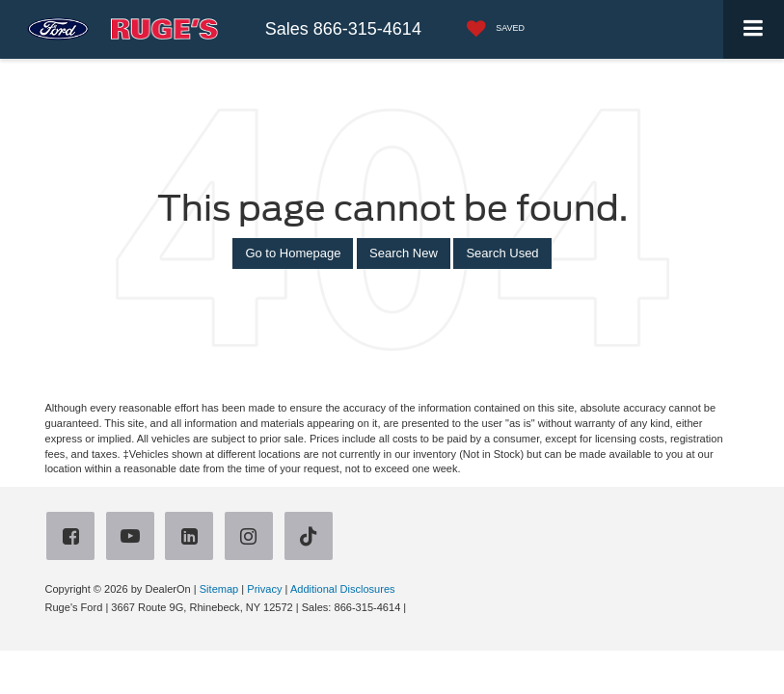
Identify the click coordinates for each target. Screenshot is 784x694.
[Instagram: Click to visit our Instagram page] (253, 538)
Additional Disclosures (343, 589)
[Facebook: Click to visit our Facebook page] (74, 538)
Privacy (264, 589)
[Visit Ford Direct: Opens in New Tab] (414, 607)
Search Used (502, 253)
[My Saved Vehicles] (491, 29)
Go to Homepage (293, 253)
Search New (404, 253)
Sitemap (219, 589)
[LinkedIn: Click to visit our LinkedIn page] (193, 538)
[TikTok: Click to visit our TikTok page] (312, 538)
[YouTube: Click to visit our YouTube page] (134, 538)
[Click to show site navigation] (754, 29)
